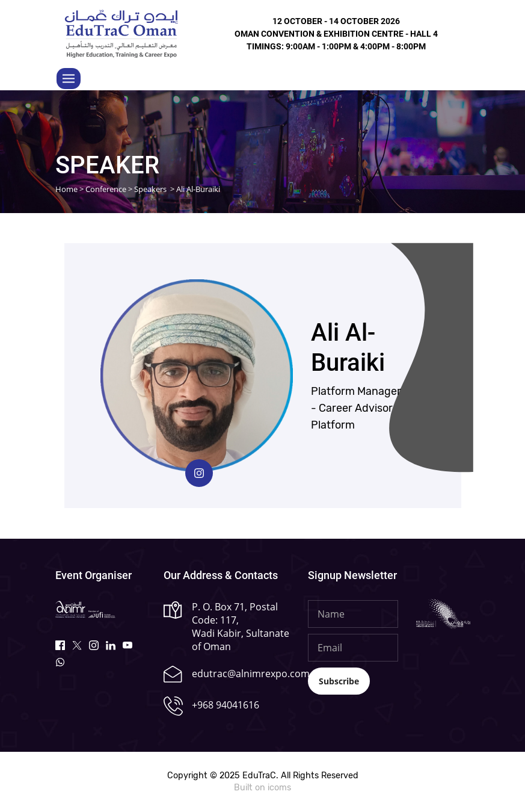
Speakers (150, 189)
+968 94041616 (226, 705)
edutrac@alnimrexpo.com (251, 674)
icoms (279, 788)
